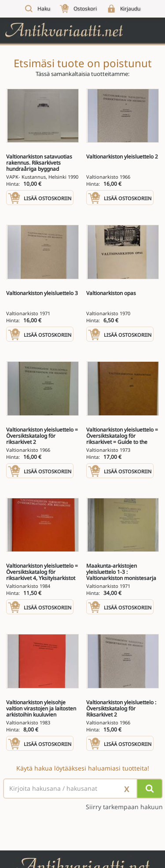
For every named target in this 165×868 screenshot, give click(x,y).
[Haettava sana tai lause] (82, 789)
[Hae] (150, 789)
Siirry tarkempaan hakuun (124, 807)
